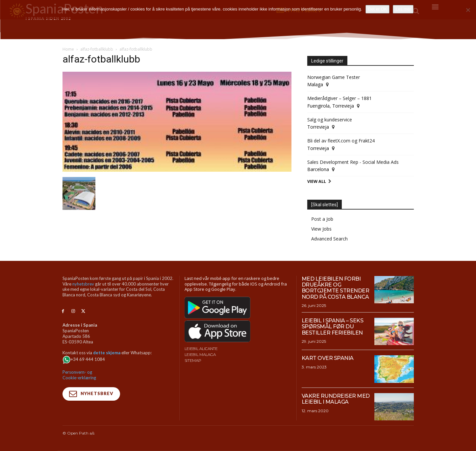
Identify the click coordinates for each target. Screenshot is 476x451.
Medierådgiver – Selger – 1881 (339, 98)
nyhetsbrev (83, 284)
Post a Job (322, 219)
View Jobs (321, 229)
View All (317, 181)
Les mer (403, 9)
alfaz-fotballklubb (97, 49)
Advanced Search (329, 239)
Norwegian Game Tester (334, 77)
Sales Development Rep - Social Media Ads (353, 162)
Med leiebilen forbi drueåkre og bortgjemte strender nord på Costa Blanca (336, 288)
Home (68, 49)
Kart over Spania (328, 358)
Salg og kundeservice (330, 120)
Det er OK (378, 9)
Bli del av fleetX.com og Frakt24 (341, 141)
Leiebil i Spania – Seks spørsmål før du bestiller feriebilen (333, 327)
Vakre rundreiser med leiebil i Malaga (336, 399)
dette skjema (107, 353)
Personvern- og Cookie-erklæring (79, 375)
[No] (468, 10)
